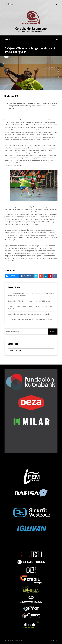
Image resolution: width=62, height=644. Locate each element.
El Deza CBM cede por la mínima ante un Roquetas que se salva (30, 319)
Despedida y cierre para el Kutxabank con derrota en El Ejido (29, 314)
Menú (7, 40)
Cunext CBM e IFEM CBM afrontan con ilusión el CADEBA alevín (29, 301)
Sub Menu (9, 4)
